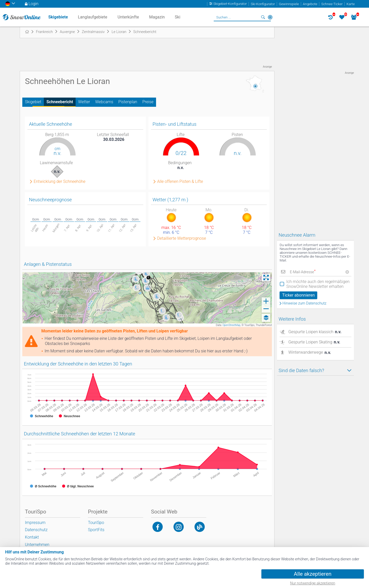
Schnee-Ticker (332, 4)
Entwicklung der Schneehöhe (59, 182)
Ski (178, 17)
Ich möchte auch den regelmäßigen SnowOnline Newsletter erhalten (318, 284)
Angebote (310, 4)
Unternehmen (37, 545)
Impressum (35, 523)
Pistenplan (128, 102)
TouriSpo (96, 523)
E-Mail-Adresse (303, 272)
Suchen (263, 17)
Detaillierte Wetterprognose (182, 238)
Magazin (157, 17)
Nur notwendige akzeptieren (313, 583)
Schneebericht (60, 102)
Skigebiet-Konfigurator (230, 4)
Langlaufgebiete (93, 17)
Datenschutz (36, 530)
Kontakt (32, 537)
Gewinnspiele (289, 4)
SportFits (96, 530)
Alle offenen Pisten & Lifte (180, 182)
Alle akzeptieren (313, 574)
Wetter (84, 102)
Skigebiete (58, 17)
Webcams (104, 102)
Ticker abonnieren (298, 295)
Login (33, 4)
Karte (351, 4)
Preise (148, 102)
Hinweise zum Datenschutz (304, 303)
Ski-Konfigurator (263, 4)
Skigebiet (33, 102)
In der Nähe (270, 17)
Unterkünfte (128, 17)
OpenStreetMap (231, 325)
